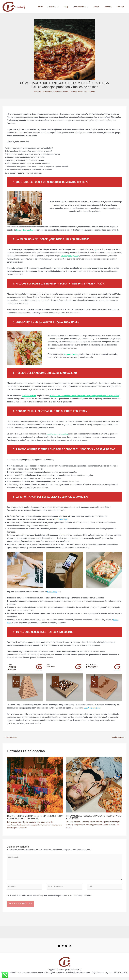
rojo (95, 249)
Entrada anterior (11, 737)
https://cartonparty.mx (93, 708)
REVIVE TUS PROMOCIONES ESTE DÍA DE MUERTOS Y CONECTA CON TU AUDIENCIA (31, 818)
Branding (35, 91)
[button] (65, 7)
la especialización (71, 354)
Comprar (121, 7)
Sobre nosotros (85, 7)
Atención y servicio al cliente (94, 822)
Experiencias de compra (33, 822)
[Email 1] (70, 949)
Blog (72, 7)
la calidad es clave (30, 396)
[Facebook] (59, 949)
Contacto (110, 7)
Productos (60, 7)
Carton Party (53, 592)
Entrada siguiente (118, 737)
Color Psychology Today (71, 256)
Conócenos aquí (62, 519)
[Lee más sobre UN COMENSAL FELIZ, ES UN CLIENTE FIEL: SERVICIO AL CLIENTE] (94, 785)
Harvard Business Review (27, 230)
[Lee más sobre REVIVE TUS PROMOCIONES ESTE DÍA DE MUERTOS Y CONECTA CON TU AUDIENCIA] (35, 785)
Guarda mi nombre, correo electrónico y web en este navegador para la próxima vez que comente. (51, 899)
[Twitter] (63, 949)
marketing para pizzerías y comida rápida (80, 91)
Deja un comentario (15, 822)
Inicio (49, 7)
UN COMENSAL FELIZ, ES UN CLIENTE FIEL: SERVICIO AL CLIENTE (91, 817)
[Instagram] (66, 949)
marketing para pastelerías (51, 91)
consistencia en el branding (58, 434)
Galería (99, 7)
